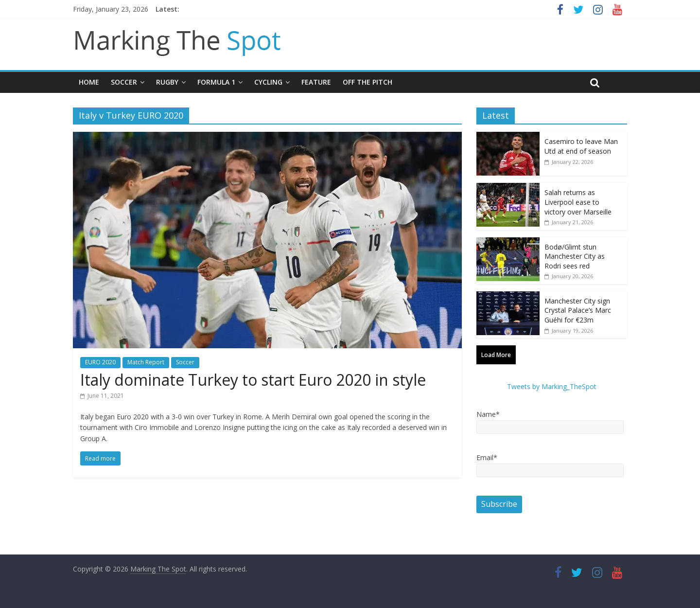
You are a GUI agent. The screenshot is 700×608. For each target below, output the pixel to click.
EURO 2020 (100, 362)
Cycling (268, 82)
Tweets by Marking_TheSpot (552, 386)
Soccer (124, 82)
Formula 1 (216, 82)
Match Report (146, 362)
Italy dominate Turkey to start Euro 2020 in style (253, 380)
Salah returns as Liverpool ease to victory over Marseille (578, 202)
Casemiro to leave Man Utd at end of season (581, 146)
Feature (316, 82)
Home (89, 82)
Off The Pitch (367, 82)
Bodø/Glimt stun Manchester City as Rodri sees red (575, 256)
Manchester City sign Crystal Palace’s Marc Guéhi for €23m (578, 310)
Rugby (167, 82)
